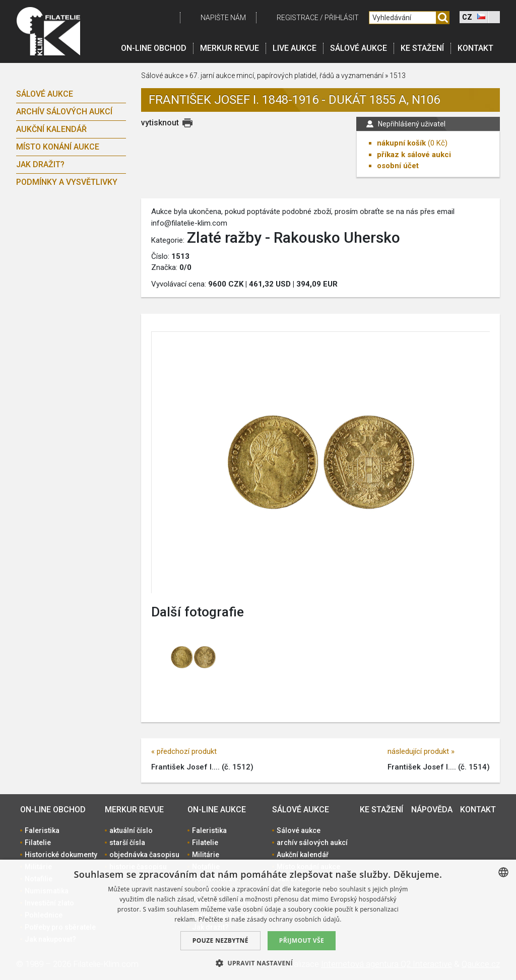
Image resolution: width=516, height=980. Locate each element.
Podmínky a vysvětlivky (67, 182)
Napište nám (223, 18)
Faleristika (42, 830)
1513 (398, 76)
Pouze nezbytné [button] (220, 940)
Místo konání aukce (58, 147)
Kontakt (475, 48)
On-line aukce (217, 810)
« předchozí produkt (184, 751)
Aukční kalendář (51, 129)
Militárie (206, 855)
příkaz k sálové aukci (414, 155)
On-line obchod (154, 48)
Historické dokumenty (61, 855)
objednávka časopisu (144, 855)
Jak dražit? (40, 164)
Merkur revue (230, 48)
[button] (258, 963)
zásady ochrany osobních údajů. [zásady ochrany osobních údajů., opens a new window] (294, 919)
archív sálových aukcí (64, 112)
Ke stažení (422, 48)
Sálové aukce (359, 48)
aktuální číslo (131, 830)
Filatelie (38, 843)
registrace (298, 18)
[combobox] (503, 872)
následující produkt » (421, 751)
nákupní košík (401, 143)
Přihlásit (342, 18)
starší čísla (127, 843)
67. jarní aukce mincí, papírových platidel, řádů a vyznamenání (286, 76)
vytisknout (160, 123)
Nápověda (432, 810)
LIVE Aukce (295, 48)
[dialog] (258, 920)
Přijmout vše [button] (302, 940)
